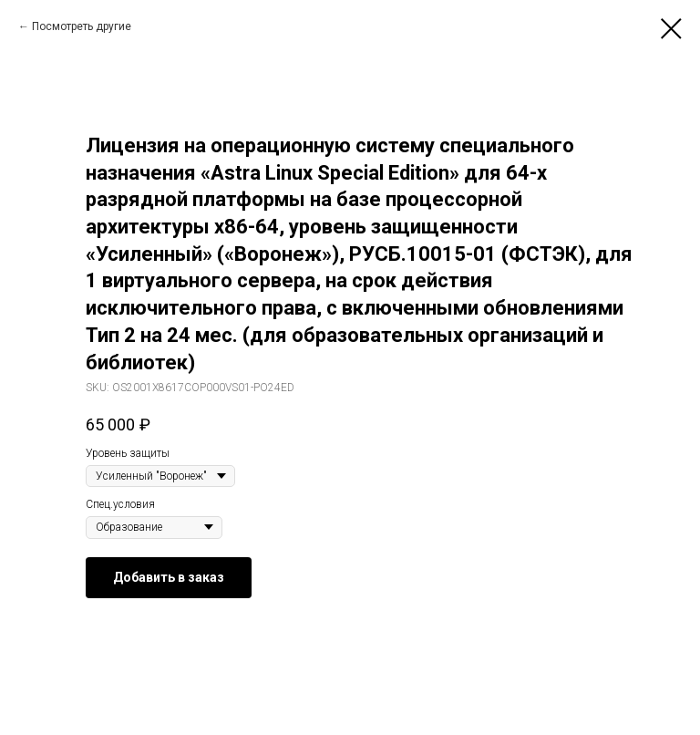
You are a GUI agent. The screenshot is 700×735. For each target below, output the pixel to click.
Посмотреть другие (82, 26)
